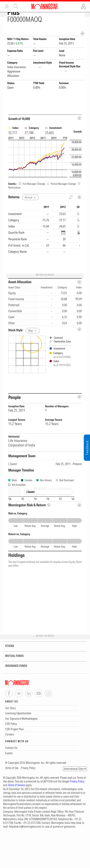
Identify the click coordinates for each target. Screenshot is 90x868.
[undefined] (79, 344)
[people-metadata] (79, 411)
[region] (44, 252)
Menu (7, 6)
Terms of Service (16, 799)
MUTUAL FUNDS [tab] (12, 670)
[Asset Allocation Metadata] (79, 296)
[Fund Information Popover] (82, 23)
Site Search (16, 6)
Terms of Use (12, 782)
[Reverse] (71, 212)
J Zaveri (13, 478)
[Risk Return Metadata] (79, 519)
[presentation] (45, 379)
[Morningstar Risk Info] (49, 519)
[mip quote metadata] (82, 48)
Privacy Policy (28, 782)
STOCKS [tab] (7, 660)
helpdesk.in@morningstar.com (25, 841)
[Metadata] (79, 132)
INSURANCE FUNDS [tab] (14, 680)
